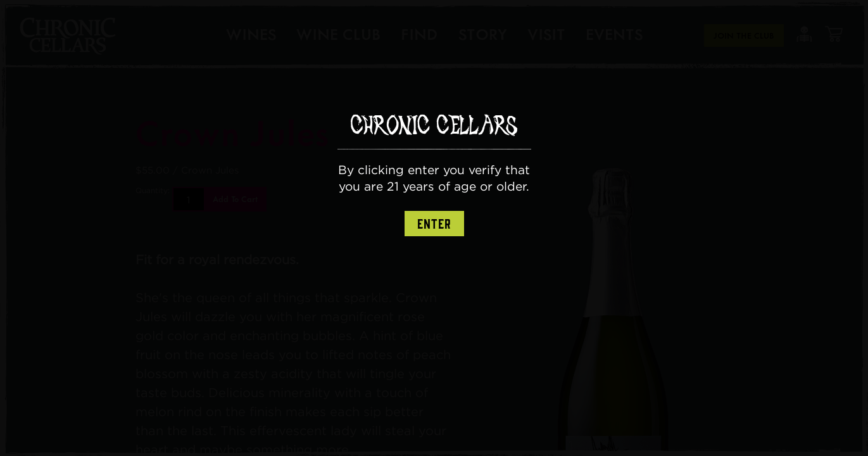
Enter (434, 224)
